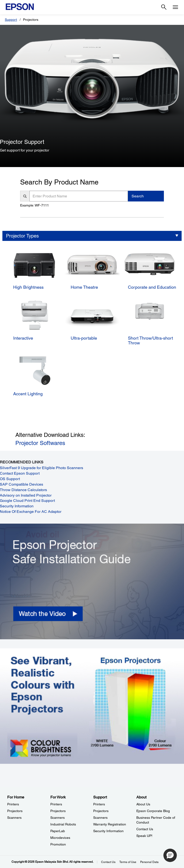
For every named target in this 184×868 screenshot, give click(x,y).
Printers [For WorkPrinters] (56, 804)
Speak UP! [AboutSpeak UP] (144, 836)
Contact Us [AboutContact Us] (145, 829)
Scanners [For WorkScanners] (57, 818)
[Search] (164, 7)
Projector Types (22, 236)
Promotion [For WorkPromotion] (58, 844)
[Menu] (175, 7)
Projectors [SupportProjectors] (101, 811)
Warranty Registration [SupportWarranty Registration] (110, 824)
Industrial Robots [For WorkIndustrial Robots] (63, 824)
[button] (170, 855)
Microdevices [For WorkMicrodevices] (60, 838)
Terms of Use (128, 862)
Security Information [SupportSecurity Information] (108, 831)
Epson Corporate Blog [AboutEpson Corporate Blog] (153, 811)
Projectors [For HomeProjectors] (15, 811)
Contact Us (108, 862)
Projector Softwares (40, 443)
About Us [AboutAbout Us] (143, 804)
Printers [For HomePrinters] (13, 804)
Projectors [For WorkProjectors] (58, 811)
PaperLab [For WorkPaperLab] (58, 831)
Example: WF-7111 (34, 205)
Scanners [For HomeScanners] (14, 818)
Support (11, 20)
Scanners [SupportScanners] (100, 818)
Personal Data (149, 862)
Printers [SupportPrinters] (99, 804)
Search (138, 196)
